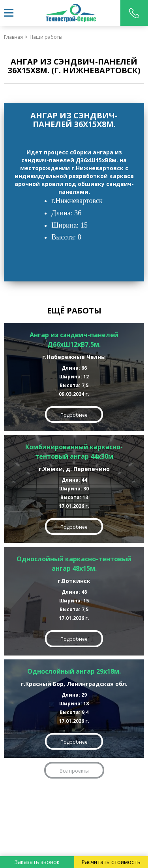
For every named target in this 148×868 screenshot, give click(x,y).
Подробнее (74, 415)
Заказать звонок (37, 862)
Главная (13, 37)
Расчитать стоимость (111, 862)
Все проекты (74, 771)
